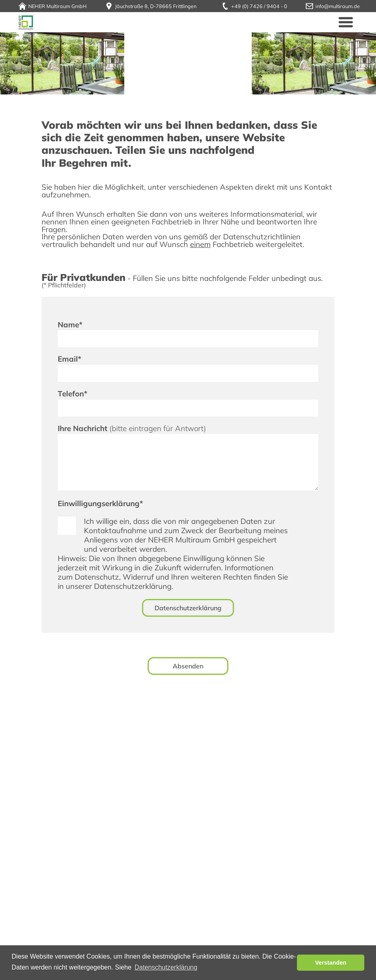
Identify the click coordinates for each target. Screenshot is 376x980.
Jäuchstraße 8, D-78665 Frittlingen (156, 6)
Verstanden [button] (331, 963)
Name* (70, 325)
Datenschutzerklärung (188, 608)
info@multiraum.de (338, 6)
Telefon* (73, 394)
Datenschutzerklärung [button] (166, 967)
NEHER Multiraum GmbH (57, 6)
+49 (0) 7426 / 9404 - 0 (259, 6)
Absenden (188, 666)
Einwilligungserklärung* (100, 504)
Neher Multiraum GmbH (26, 22)
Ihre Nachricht (132, 428)
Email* (70, 359)
